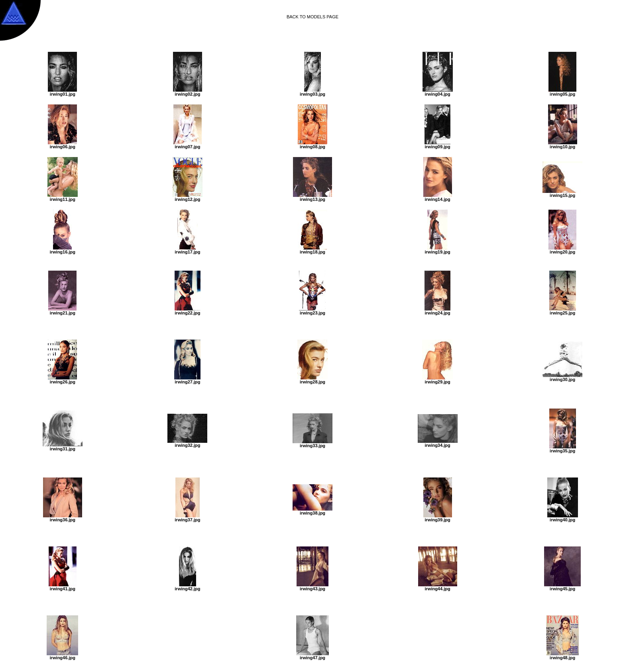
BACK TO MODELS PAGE (312, 17)
